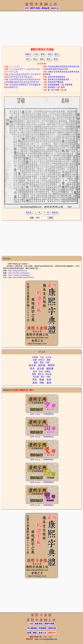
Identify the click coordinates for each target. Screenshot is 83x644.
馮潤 (35, 383)
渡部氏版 (52, 628)
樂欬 (36, 362)
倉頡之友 (55, 8)
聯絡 (35, 633)
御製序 (28, 54)
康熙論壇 (45, 8)
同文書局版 (32, 628)
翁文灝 (32, 365)
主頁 (26, 8)
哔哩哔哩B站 (49, 414)
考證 (55, 59)
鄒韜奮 (50, 369)
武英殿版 (42, 628)
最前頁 (29, 213)
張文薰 (36, 377)
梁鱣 (49, 360)
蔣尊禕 (51, 365)
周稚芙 (48, 372)
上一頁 (37, 213)
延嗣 (35, 360)
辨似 (35, 59)
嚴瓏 (34, 374)
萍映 (42, 383)
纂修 (43, 54)
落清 (49, 383)
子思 (42, 357)
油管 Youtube (36, 414)
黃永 (32, 369)
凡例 (36, 54)
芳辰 (35, 380)
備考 (49, 59)
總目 (56, 54)
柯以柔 (49, 374)
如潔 (35, 372)
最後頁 (55, 213)
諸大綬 (41, 369)
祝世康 (42, 365)
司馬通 (35, 357)
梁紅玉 (41, 374)
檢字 (28, 59)
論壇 (29, 633)
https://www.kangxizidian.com (46, 639)
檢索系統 (39, 624)
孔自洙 (49, 357)
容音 (41, 372)
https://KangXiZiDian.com (18, 271)
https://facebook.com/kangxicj (19, 273)
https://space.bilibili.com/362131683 (21, 277)
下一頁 (46, 213)
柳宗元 (42, 360)
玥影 (49, 377)
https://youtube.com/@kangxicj (19, 275)
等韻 (49, 54)
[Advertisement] (41, 28)
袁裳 (49, 380)
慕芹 (43, 377)
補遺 (42, 59)
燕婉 (42, 380)
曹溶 (42, 362)
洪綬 (48, 362)
